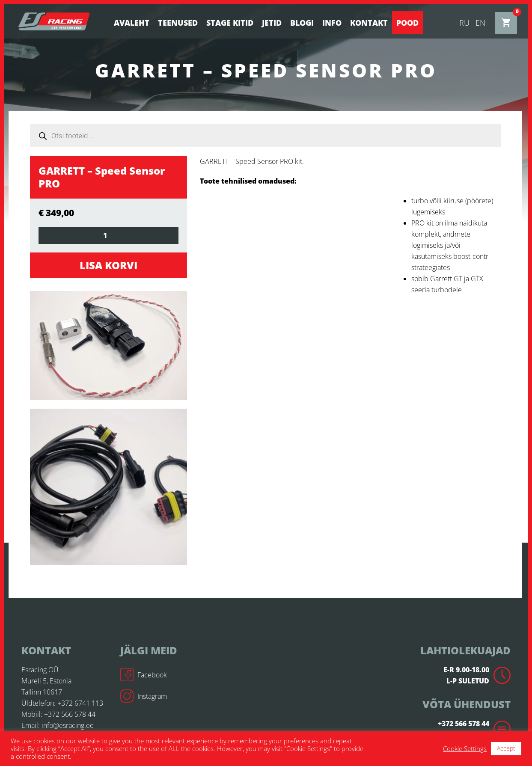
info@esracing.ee (68, 725)
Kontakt (369, 23)
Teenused (178, 23)
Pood (407, 23)
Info (332, 23)
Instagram (144, 696)
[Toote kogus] (108, 235)
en (480, 23)
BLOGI (302, 23)
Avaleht (132, 23)
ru (464, 23)
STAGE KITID (230, 23)
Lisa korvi (108, 265)
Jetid (272, 23)
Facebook (144, 675)
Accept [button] (506, 748)
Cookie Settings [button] (465, 748)
